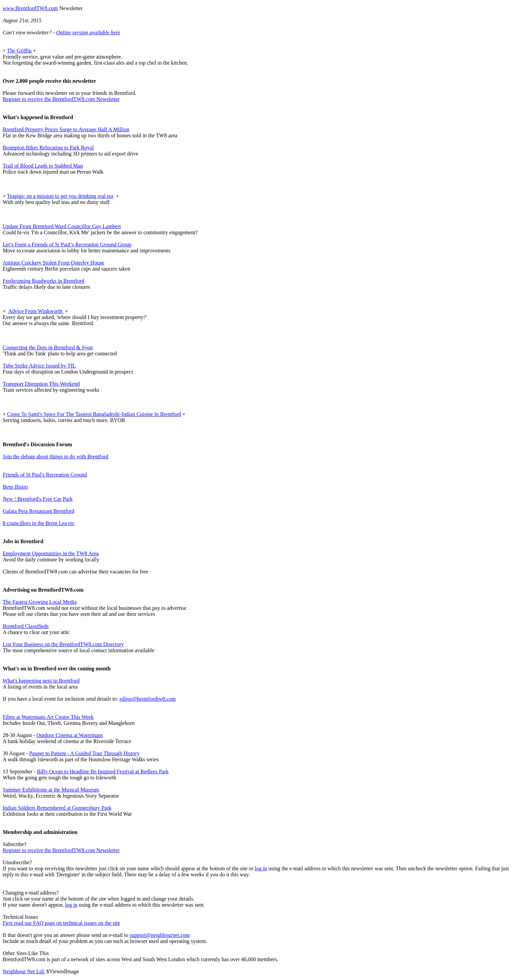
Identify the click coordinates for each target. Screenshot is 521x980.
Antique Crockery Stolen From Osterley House (54, 263)
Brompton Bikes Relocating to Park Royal (48, 148)
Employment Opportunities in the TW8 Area (51, 553)
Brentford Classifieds (26, 626)
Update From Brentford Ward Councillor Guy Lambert (62, 226)
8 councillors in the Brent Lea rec (39, 523)
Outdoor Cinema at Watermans (70, 735)
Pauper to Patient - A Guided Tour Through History (84, 753)
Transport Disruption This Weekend (41, 384)
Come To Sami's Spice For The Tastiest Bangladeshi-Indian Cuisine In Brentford (94, 414)
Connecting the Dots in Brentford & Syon (48, 347)
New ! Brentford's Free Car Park (38, 499)
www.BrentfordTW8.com (30, 8)
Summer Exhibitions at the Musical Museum (51, 790)
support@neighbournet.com (160, 935)
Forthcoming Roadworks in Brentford (43, 281)
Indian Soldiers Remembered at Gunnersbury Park (57, 808)
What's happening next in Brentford (41, 681)
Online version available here (88, 32)
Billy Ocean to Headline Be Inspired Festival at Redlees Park (103, 772)
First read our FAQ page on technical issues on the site (61, 923)
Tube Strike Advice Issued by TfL (39, 366)
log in (261, 868)
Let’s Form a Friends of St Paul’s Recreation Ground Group (67, 244)
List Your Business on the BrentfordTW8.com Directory (63, 644)
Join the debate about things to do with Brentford (56, 457)
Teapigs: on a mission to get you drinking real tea (60, 196)
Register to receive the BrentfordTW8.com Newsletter (61, 99)
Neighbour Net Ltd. (24, 971)
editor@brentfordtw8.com (148, 699)
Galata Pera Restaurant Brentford (39, 511)
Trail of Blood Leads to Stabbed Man (43, 166)
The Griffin (19, 51)
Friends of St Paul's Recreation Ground (45, 475)
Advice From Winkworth (36, 311)
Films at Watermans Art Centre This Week (48, 717)
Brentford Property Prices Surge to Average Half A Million (66, 129)
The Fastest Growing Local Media (40, 602)
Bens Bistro (15, 487)
